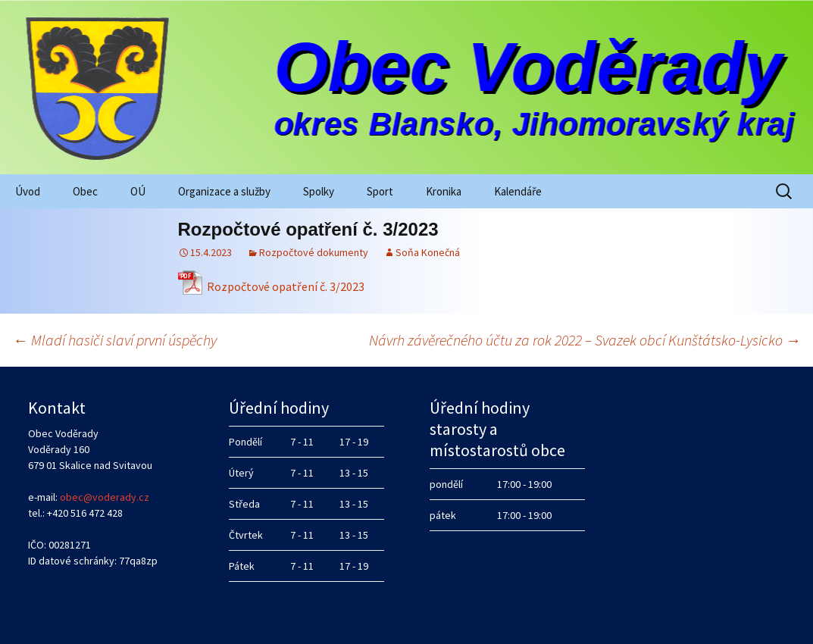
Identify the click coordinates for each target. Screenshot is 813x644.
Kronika (444, 191)
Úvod (28, 191)
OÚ (138, 191)
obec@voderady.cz (105, 497)
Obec (85, 191)
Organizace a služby (224, 191)
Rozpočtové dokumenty (314, 252)
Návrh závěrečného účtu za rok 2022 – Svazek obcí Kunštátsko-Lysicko (585, 340)
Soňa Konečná (428, 252)
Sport (380, 191)
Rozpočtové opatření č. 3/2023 (286, 286)
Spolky (319, 191)
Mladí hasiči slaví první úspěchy (115, 340)
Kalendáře (518, 191)
